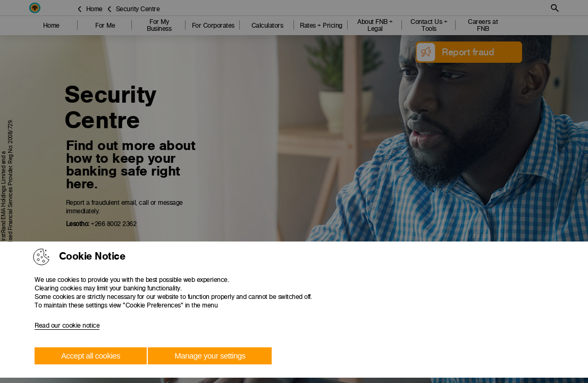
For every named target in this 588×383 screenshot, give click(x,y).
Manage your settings (210, 356)
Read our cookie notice (67, 326)
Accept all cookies (91, 356)
